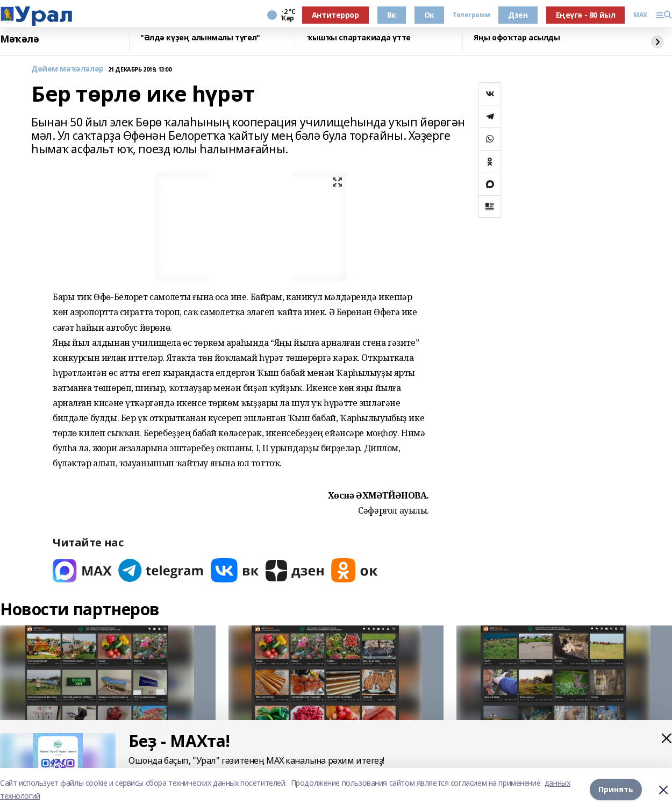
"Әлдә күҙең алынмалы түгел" (200, 38)
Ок (429, 15)
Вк (392, 15)
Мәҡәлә (19, 39)
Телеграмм (471, 15)
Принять (616, 789)
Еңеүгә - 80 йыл (586, 15)
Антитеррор (335, 15)
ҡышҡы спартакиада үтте (359, 38)
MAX (640, 15)
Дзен (518, 15)
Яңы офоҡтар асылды (517, 38)
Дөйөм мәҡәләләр (67, 69)
